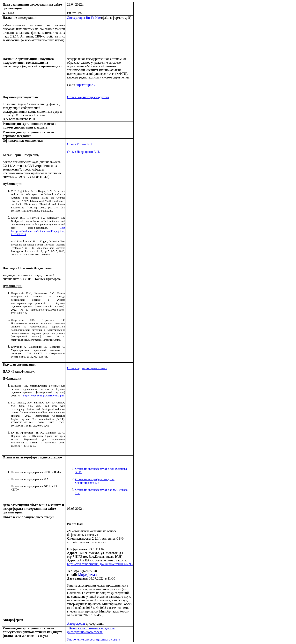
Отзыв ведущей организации (87, 368)
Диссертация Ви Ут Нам (84, 18)
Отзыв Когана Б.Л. (80, 144)
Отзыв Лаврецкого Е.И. (83, 152)
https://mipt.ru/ (86, 85)
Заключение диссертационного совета (94, 639)
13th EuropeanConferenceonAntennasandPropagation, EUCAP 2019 (38, 231)
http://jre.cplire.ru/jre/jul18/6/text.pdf (43, 396)
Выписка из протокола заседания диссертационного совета (91, 630)
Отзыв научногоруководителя (88, 97)
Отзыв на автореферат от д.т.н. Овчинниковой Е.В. (95, 481)
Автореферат (76, 624)
